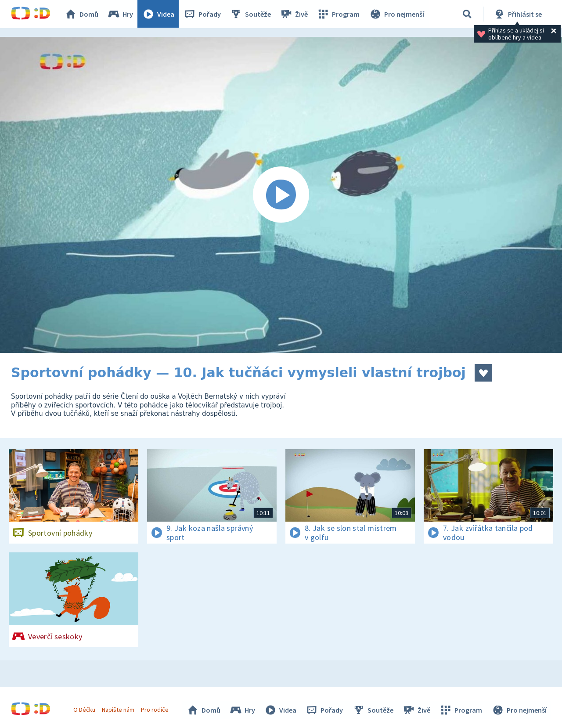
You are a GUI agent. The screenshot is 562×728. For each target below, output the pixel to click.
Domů (82, 14)
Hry (121, 14)
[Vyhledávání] (467, 14)
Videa (159, 14)
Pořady (202, 14)
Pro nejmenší (396, 14)
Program (339, 14)
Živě (294, 14)
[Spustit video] (281, 195)
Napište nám (118, 710)
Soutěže (251, 14)
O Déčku (84, 710)
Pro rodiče (155, 710)
